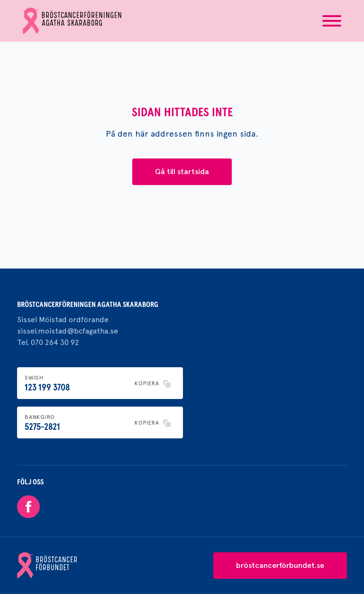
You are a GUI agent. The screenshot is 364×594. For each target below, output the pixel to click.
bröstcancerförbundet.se (280, 565)
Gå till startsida (182, 172)
